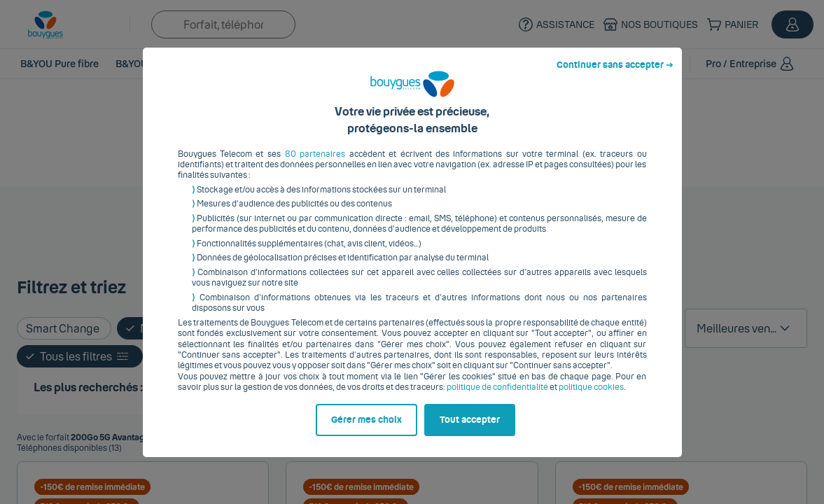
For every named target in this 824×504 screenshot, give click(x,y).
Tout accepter (470, 430)
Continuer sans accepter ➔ (615, 76)
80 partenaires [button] (315, 164)
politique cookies (591, 398)
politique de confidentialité (497, 398)
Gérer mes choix (366, 430)
